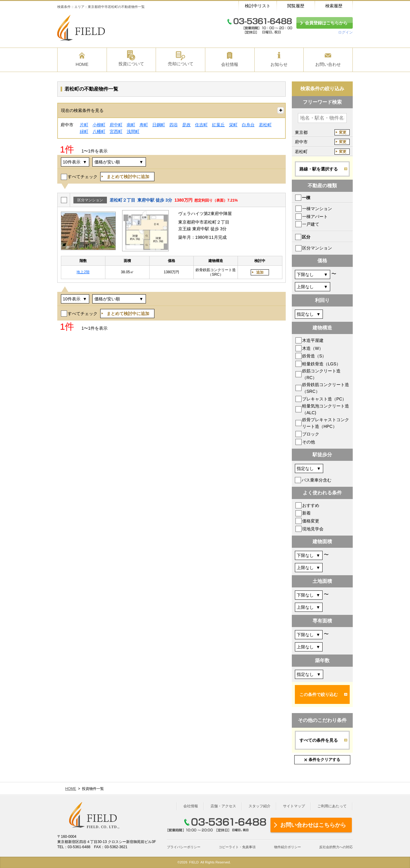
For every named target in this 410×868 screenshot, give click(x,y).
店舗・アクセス (223, 806)
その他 (309, 442)
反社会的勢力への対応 (336, 847)
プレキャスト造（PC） (324, 399)
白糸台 (248, 125)
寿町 (144, 125)
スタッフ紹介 (260, 806)
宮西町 (116, 131)
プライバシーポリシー (184, 847)
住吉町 (201, 125)
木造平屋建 (313, 340)
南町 (131, 125)
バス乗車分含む (316, 480)
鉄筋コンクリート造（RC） (321, 374)
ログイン (345, 32)
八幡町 (99, 131)
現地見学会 (313, 529)
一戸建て (311, 224)
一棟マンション (317, 209)
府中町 (116, 125)
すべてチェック (83, 177)
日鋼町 (159, 125)
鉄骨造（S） (314, 356)
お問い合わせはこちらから (313, 825)
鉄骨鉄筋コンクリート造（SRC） (326, 388)
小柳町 (99, 125)
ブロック (311, 434)
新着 (306, 513)
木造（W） (313, 348)
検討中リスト (258, 6)
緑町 (84, 131)
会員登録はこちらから (326, 23)
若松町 (265, 125)
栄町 (233, 125)
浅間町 (133, 131)
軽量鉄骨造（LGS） (321, 364)
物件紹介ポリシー (288, 847)
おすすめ (311, 505)
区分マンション (317, 248)
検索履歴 (334, 6)
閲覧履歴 (296, 6)
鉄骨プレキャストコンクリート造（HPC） (326, 423)
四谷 (174, 125)
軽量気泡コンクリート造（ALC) (326, 409)
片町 (84, 125)
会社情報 (191, 806)
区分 (306, 237)
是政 (186, 125)
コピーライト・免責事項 (237, 847)
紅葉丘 (218, 125)
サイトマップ (294, 806)
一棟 (306, 198)
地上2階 (83, 272)
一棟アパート (315, 217)
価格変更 (311, 521)
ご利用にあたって (332, 806)
